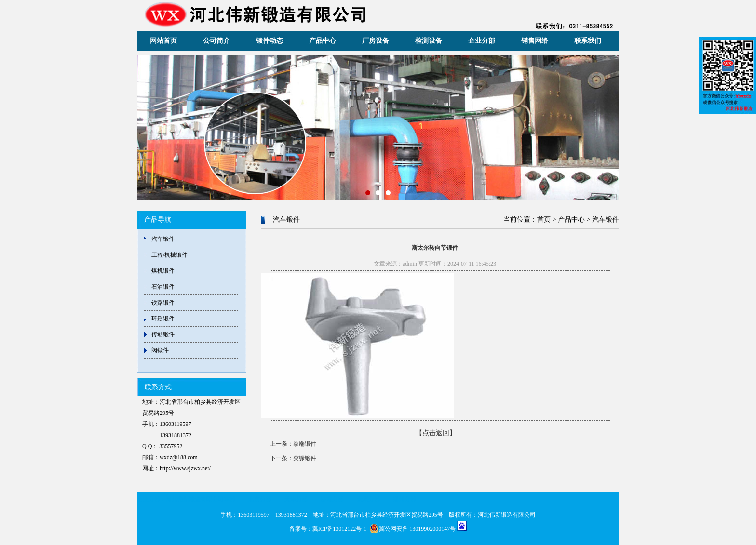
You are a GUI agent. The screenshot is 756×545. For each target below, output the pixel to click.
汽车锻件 (163, 239)
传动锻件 (163, 334)
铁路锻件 (163, 303)
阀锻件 (160, 350)
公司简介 (216, 41)
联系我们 (588, 41)
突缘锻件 (305, 458)
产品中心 (323, 41)
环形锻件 (163, 319)
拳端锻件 (305, 444)
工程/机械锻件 (169, 255)
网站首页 (163, 41)
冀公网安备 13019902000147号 (412, 529)
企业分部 (482, 41)
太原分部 (368, 499)
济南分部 (332, 499)
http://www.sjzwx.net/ (185, 468)
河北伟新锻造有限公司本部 (201, 499)
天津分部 (296, 499)
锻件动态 (270, 41)
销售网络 (535, 41)
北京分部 (260, 499)
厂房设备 (376, 41)
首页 (544, 219)
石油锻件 (163, 287)
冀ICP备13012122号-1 (340, 529)
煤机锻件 (163, 271)
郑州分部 (405, 499)
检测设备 (429, 41)
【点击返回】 (436, 433)
